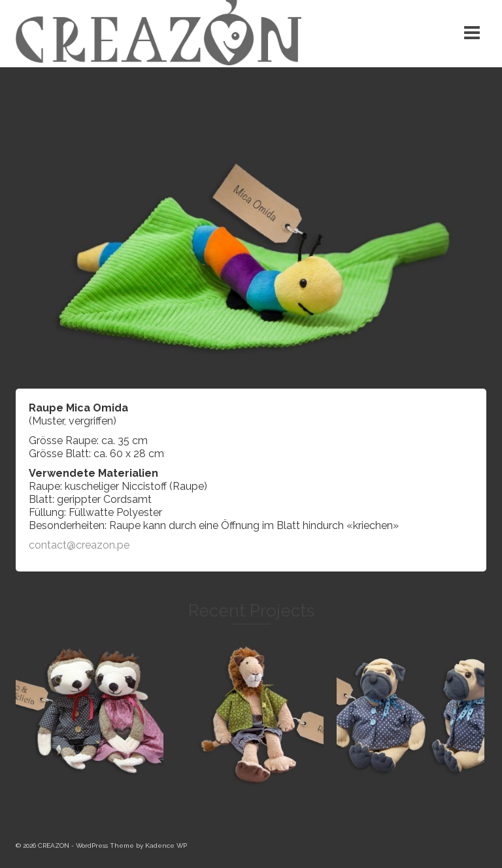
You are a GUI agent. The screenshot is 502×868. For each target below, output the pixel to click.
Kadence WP (166, 845)
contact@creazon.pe (79, 545)
